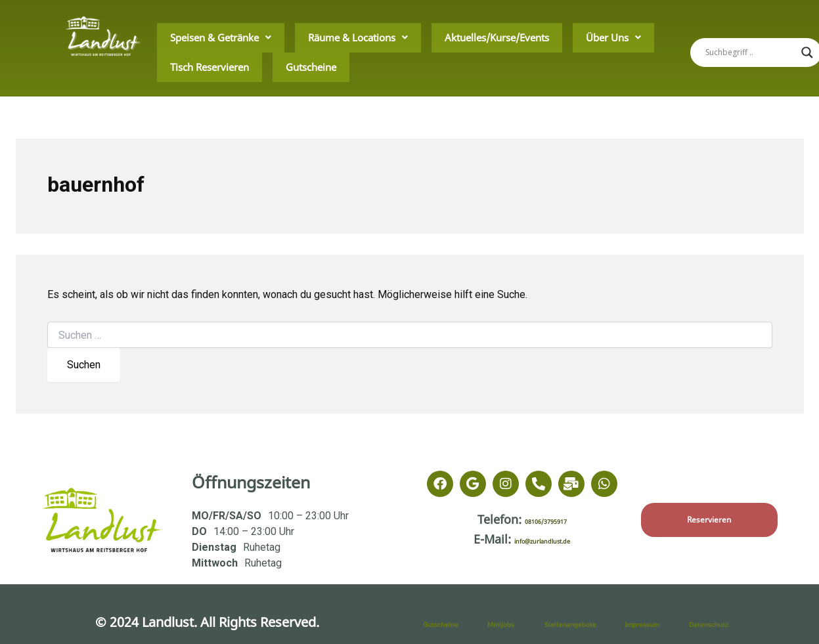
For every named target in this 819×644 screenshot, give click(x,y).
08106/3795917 (546, 519)
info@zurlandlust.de (542, 539)
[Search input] (750, 53)
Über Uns (512, 38)
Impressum (659, 622)
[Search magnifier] (807, 53)
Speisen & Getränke (206, 38)
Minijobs (513, 622)
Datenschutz (727, 622)
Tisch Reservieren (591, 38)
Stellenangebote (594, 622)
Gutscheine (184, 66)
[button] (206, 38)
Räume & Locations (314, 38)
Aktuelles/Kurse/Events (422, 38)
